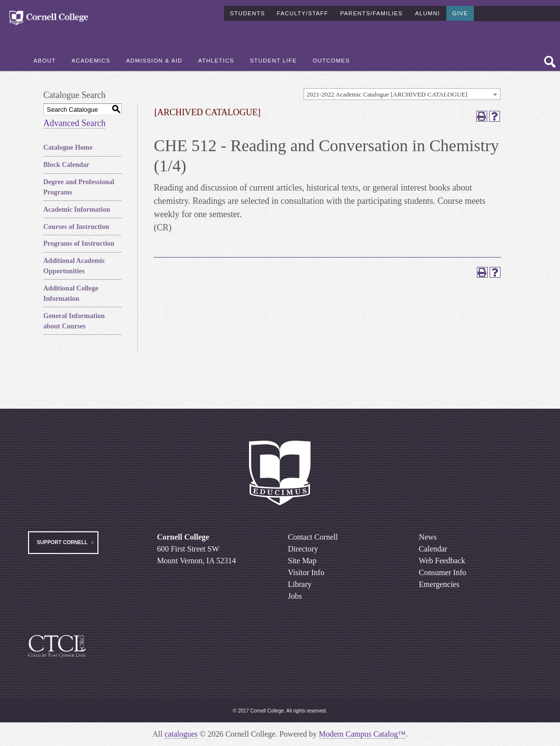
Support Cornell (62, 542)
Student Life (274, 60)
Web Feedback (442, 561)
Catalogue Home (68, 147)
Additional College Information (71, 293)
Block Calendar (66, 165)
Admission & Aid (154, 60)
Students (247, 12)
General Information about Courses (74, 321)
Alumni (427, 12)
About (45, 60)
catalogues (181, 734)
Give (460, 12)
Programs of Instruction (79, 243)
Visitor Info (306, 572)
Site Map (302, 561)
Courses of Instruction (76, 227)
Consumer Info (442, 572)
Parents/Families (371, 12)
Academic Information (77, 210)
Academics (91, 60)
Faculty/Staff (302, 12)
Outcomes (331, 60)
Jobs (295, 596)
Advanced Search (74, 123)
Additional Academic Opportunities (74, 266)
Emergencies (439, 584)
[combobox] (402, 94)
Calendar (433, 549)
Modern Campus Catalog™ (362, 734)
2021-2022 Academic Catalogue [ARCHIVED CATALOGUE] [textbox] (387, 94)
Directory (303, 549)
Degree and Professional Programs (79, 187)
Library (300, 584)
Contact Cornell (313, 537)
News (428, 537)
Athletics (216, 60)
